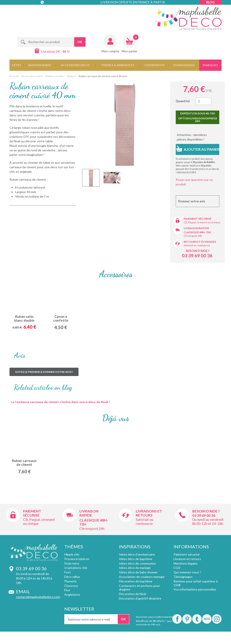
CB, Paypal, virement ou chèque (202, 222)
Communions (184, 65)
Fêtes (17, 65)
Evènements (155, 65)
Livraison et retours (187, 559)
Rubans (72, 76)
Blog (210, 2)
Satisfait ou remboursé (197, 245)
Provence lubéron (77, 559)
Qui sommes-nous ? (187, 572)
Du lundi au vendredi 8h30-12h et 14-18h (208, 521)
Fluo (67, 590)
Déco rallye (72, 577)
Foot (68, 572)
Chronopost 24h (193, 236)
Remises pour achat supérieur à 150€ (196, 583)
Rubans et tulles (55, 76)
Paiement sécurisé (198, 219)
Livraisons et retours (149, 513)
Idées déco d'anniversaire (137, 554)
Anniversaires (40, 65)
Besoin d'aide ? (198, 251)
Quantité (183, 101)
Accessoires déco (75, 65)
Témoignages (183, 577)
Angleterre (72, 594)
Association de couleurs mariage (142, 577)
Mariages (210, 65)
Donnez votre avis (192, 201)
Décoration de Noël (133, 594)
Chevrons (71, 586)
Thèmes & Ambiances (118, 65)
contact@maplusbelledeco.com (38, 597)
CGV (177, 568)
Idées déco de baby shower (138, 572)
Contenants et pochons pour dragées (139, 588)
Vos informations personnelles (195, 589)
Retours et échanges (200, 242)
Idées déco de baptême (136, 559)
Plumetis (70, 581)
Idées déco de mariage (135, 568)
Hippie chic (72, 554)
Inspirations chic (76, 568)
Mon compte (110, 51)
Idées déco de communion (137, 563)
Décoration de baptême (136, 581)
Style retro (72, 563)
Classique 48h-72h (197, 232)
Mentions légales (186, 563)
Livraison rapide (196, 228)
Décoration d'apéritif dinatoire (140, 598)
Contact (43, 11)
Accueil (14, 76)
